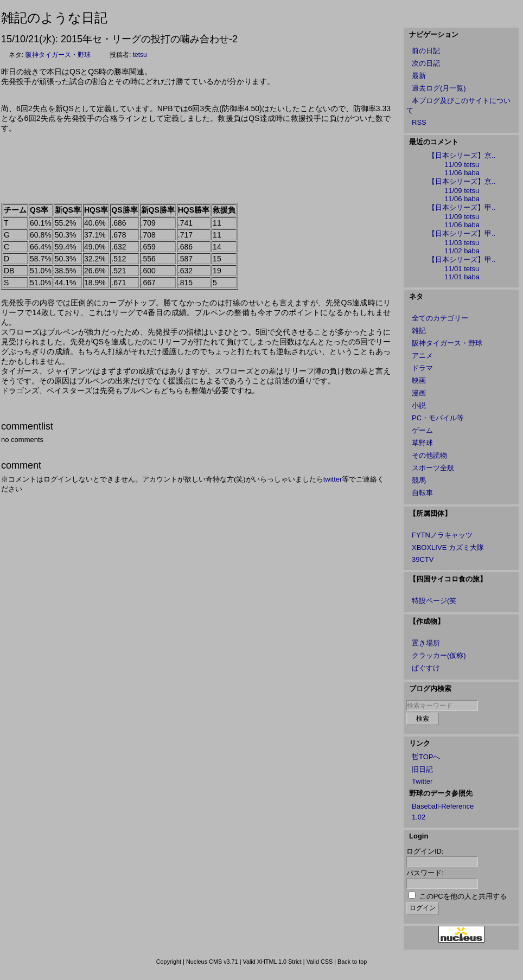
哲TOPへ (426, 757)
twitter (333, 479)
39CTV (423, 559)
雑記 (419, 331)
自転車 (422, 493)
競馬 (419, 480)
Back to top (352, 962)
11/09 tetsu (462, 165)
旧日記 (422, 769)
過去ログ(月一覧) (439, 88)
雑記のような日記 (54, 18)
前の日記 (426, 51)
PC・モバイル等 (438, 418)
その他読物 (429, 455)
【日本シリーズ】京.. (462, 155)
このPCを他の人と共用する (463, 896)
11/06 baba (462, 173)
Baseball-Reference (443, 806)
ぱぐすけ (426, 668)
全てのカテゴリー (440, 318)
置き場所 (426, 643)
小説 (419, 405)
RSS (419, 122)
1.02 (419, 817)
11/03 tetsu (462, 243)
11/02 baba (462, 251)
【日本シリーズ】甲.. (462, 207)
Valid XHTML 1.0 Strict (272, 962)
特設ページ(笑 (434, 601)
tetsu (140, 55)
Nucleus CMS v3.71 (212, 962)
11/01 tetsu (462, 269)
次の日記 (426, 63)
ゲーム (422, 430)
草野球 (422, 443)
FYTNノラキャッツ (442, 535)
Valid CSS (320, 962)
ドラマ (422, 368)
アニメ (422, 356)
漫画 (419, 393)
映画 (419, 380)
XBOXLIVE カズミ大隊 (448, 547)
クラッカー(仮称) (439, 655)
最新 (419, 76)
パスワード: (425, 873)
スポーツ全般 (433, 468)
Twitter (422, 781)
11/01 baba (462, 277)
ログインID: (425, 851)
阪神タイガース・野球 (58, 55)
